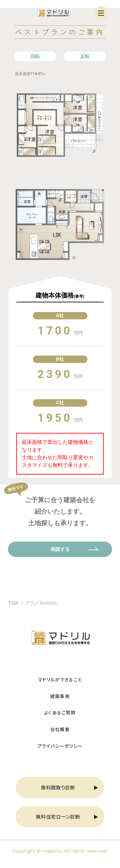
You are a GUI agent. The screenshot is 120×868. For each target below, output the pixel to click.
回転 (35, 56)
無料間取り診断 (58, 787)
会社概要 (60, 729)
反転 (85, 56)
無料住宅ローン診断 (58, 817)
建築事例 (60, 696)
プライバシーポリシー (60, 746)
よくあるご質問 (60, 712)
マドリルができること (60, 679)
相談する (60, 549)
